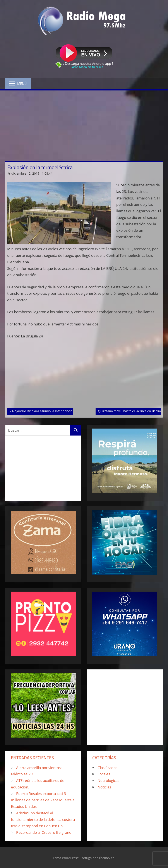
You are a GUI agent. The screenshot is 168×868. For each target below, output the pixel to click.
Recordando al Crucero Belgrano (44, 832)
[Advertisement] (84, 123)
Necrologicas (108, 780)
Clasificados (107, 768)
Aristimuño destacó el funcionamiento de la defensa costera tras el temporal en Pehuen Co (43, 819)
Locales (104, 774)
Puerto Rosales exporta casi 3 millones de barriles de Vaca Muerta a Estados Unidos (43, 800)
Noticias (104, 787)
